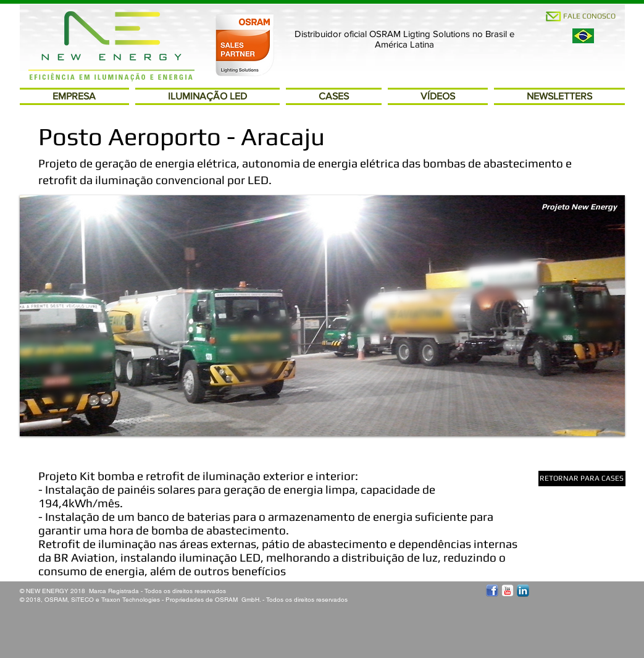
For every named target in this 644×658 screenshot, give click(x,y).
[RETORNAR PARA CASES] (582, 479)
